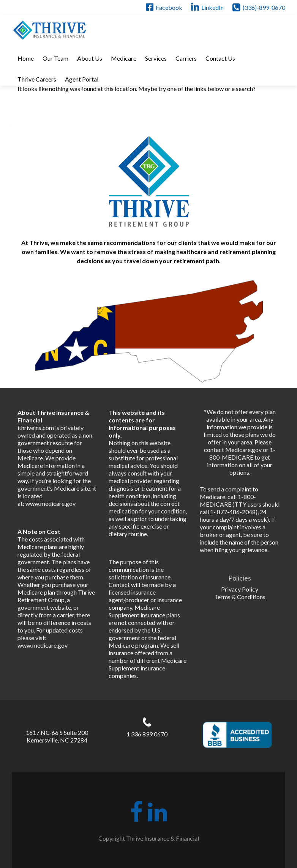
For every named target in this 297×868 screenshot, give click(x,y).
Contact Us (220, 58)
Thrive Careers (37, 79)
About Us (90, 58)
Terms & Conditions (240, 597)
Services (156, 58)
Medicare (124, 58)
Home (26, 58)
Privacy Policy (240, 589)
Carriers (186, 58)
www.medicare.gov (51, 503)
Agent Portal (82, 79)
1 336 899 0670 (147, 734)
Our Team (55, 58)
